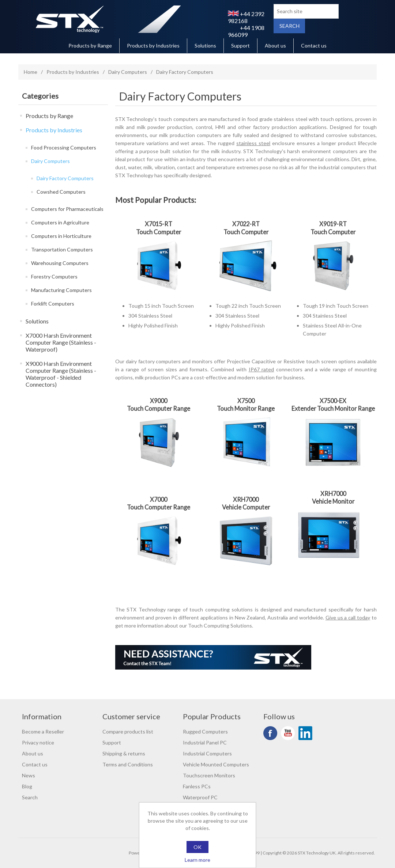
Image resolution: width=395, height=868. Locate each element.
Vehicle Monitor (333, 501)
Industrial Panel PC (205, 742)
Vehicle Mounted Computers (216, 764)
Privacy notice (38, 742)
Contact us (314, 46)
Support (240, 46)
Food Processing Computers (64, 147)
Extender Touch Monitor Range (333, 408)
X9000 (159, 401)
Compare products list (128, 731)
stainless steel (253, 143)
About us (275, 46)
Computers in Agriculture (60, 222)
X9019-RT (333, 224)
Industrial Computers (207, 753)
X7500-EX (333, 401)
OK (197, 847)
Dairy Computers (128, 72)
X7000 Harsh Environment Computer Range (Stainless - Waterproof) (61, 342)
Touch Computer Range (159, 408)
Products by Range (90, 46)
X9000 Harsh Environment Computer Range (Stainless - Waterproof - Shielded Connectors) (61, 374)
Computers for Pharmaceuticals (67, 209)
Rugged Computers (205, 731)
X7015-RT (159, 224)
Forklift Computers (53, 304)
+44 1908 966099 (246, 31)
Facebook (270, 733)
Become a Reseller (43, 731)
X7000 (159, 499)
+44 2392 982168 (246, 17)
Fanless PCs (197, 786)
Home (31, 72)
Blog (27, 786)
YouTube (288, 733)
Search (30, 797)
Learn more (197, 860)
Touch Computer (159, 232)
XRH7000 (246, 499)
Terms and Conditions (128, 764)
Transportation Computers (62, 249)
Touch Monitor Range (246, 408)
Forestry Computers (54, 276)
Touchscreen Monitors (209, 775)
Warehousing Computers (60, 263)
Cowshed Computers (61, 192)
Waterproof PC (200, 797)
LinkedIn (305, 733)
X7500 (246, 401)
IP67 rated (262, 369)
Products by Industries (153, 46)
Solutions (205, 46)
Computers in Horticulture (61, 236)
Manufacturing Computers (61, 290)
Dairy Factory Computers (65, 178)
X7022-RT (246, 224)
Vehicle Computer (246, 507)
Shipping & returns (124, 753)
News (29, 775)
